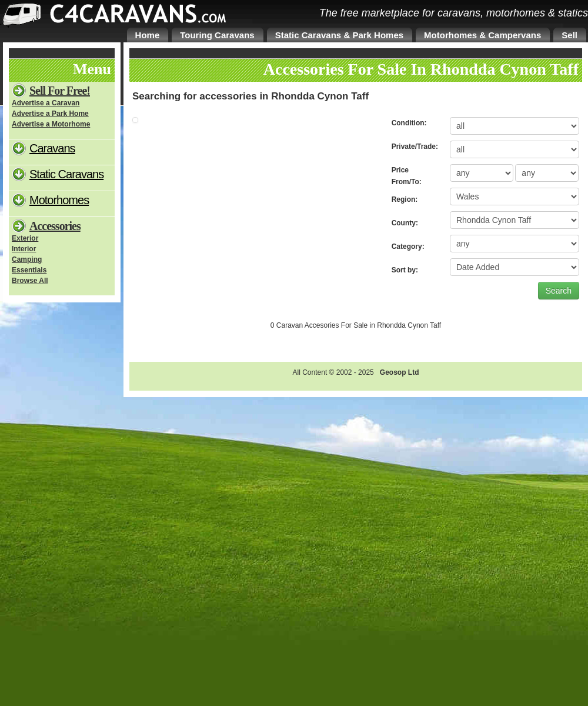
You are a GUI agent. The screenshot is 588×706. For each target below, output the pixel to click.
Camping (27, 259)
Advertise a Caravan (46, 103)
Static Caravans (66, 174)
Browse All (30, 281)
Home (148, 35)
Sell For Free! (60, 91)
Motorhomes (59, 200)
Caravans (52, 148)
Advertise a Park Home (50, 114)
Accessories (55, 226)
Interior (24, 249)
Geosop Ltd (400, 372)
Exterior (25, 238)
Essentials (29, 270)
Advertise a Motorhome (51, 124)
